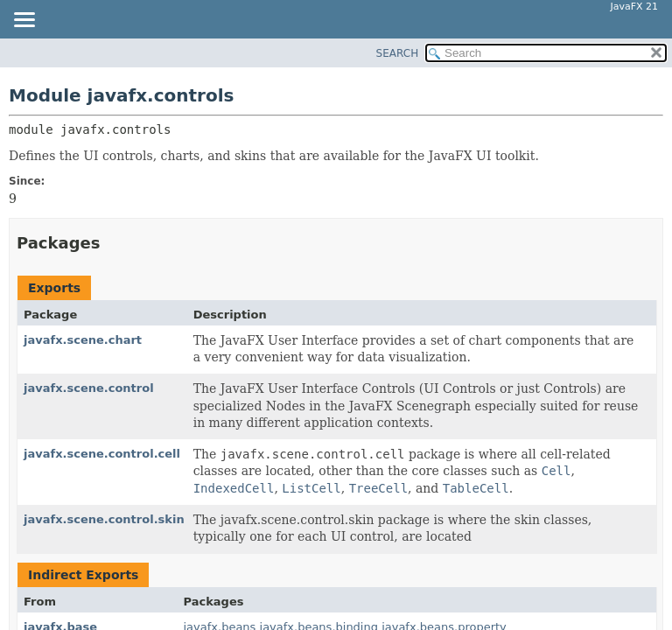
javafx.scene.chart (83, 340)
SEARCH (398, 53)
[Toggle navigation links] (24, 21)
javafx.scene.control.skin (104, 519)
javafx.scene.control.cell (102, 454)
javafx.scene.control (89, 388)
